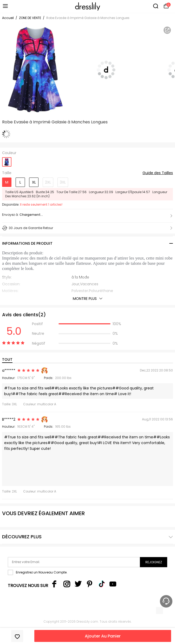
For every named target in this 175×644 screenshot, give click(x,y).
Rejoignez (154, 562)
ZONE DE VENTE (30, 18)
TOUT (7, 359)
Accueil (8, 18)
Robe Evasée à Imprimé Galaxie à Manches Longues (88, 18)
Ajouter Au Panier (103, 636)
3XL (63, 182)
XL (34, 182)
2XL (48, 182)
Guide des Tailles (158, 173)
